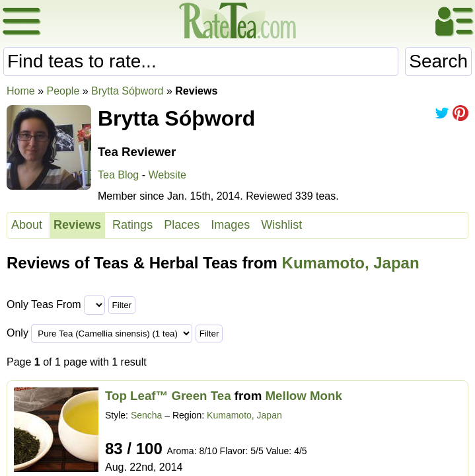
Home (21, 91)
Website (167, 175)
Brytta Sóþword (127, 91)
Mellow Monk (304, 396)
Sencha (146, 415)
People (63, 91)
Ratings (132, 225)
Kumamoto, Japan (351, 263)
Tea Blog (118, 175)
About (27, 225)
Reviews (77, 225)
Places (182, 225)
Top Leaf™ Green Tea (168, 396)
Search (438, 61)
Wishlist (281, 225)
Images (230, 225)
